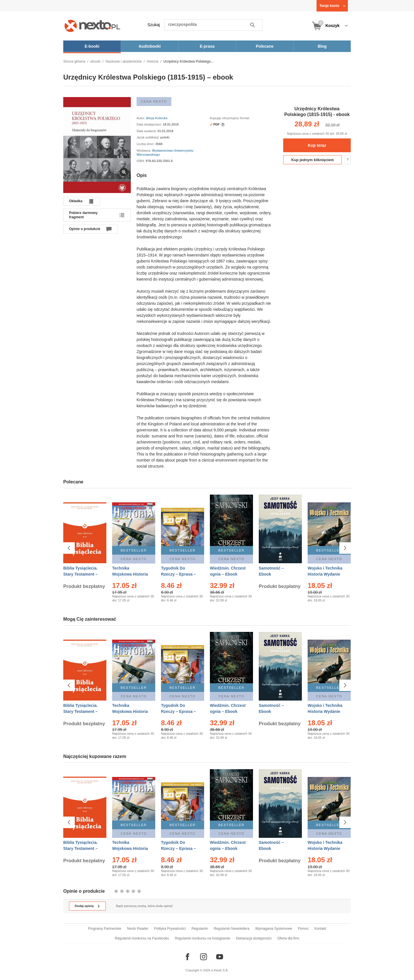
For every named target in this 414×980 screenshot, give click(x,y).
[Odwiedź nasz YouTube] (220, 957)
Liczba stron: (146, 144)
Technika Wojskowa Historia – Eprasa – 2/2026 (130, 574)
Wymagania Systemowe (274, 929)
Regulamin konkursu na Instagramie (202, 938)
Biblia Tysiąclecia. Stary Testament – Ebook (80, 574)
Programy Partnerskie (105, 929)
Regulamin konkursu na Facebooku (142, 938)
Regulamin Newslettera (231, 929)
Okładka (76, 201)
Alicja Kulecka (157, 118)
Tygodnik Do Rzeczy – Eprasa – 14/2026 (178, 574)
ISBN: (141, 161)
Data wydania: (147, 131)
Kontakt (320, 929)
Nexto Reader (138, 929)
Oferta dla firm (288, 938)
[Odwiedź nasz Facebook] (187, 957)
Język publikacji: (148, 137)
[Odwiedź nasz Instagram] (204, 957)
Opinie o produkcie (85, 229)
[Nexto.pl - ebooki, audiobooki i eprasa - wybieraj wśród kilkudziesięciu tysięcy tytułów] (92, 26)
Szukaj (154, 25)
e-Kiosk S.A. (220, 970)
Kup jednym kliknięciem (313, 160)
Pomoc (303, 929)
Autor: (141, 118)
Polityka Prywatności (170, 929)
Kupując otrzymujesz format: (230, 118)
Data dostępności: (150, 124)
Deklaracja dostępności (254, 938)
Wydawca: (144, 151)
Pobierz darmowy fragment (83, 215)
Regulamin (200, 929)
